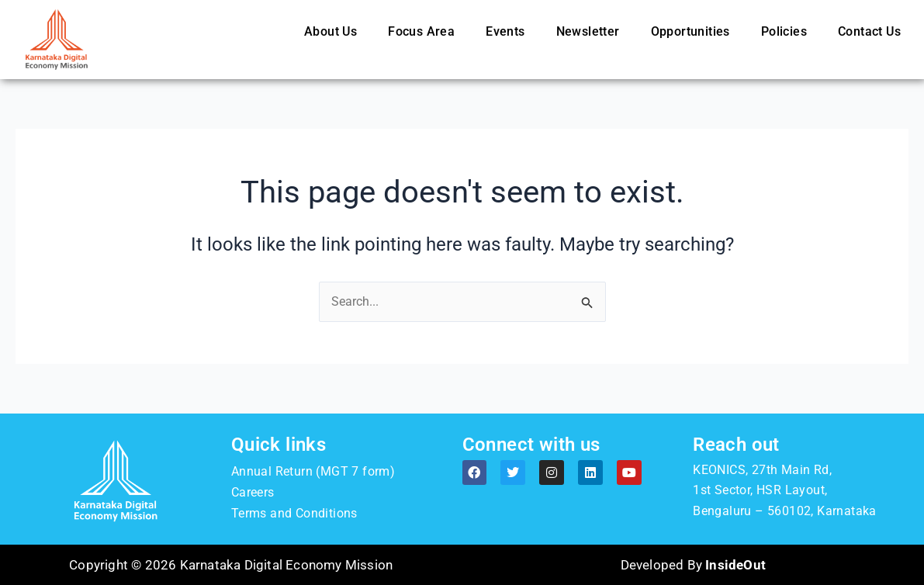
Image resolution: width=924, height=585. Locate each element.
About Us (330, 31)
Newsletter (588, 31)
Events (505, 31)
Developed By (693, 565)
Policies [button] (784, 31)
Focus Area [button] (421, 31)
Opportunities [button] (690, 31)
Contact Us (869, 31)
